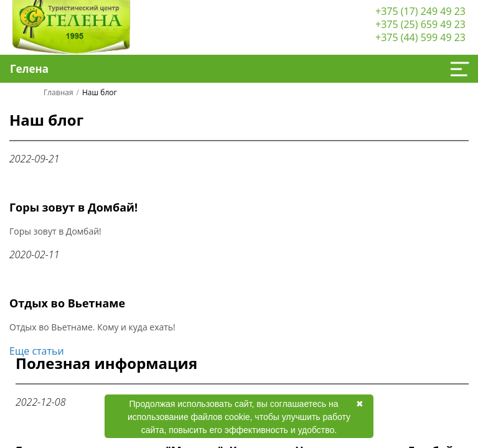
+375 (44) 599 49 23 (420, 37)
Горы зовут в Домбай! (73, 207)
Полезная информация (106, 365)
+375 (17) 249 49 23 (420, 11)
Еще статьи (37, 351)
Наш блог (46, 121)
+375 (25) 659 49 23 (420, 24)
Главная (59, 92)
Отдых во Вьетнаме (67, 303)
